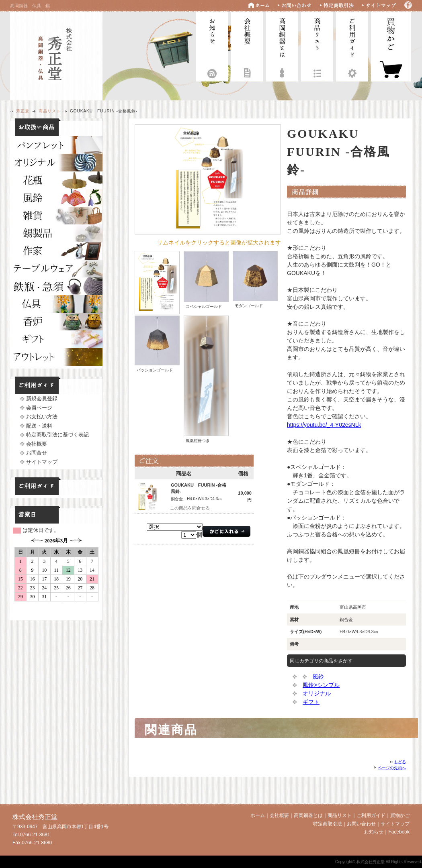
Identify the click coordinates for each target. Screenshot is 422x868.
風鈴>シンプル (321, 685)
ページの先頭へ (392, 768)
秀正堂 (23, 111)
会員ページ (39, 408)
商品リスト (317, 46)
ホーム (258, 815)
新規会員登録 (42, 398)
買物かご (400, 815)
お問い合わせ (361, 824)
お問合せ (37, 453)
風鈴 (318, 676)
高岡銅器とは (282, 46)
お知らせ (212, 46)
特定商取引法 (328, 824)
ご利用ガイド (352, 46)
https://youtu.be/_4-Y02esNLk (324, 425)
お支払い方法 (42, 417)
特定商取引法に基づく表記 (57, 435)
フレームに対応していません (56, 577)
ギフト (311, 702)
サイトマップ (42, 462)
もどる (400, 762)
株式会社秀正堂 (56, 55)
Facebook (399, 832)
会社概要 (247, 46)
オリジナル (317, 693)
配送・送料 (39, 426)
